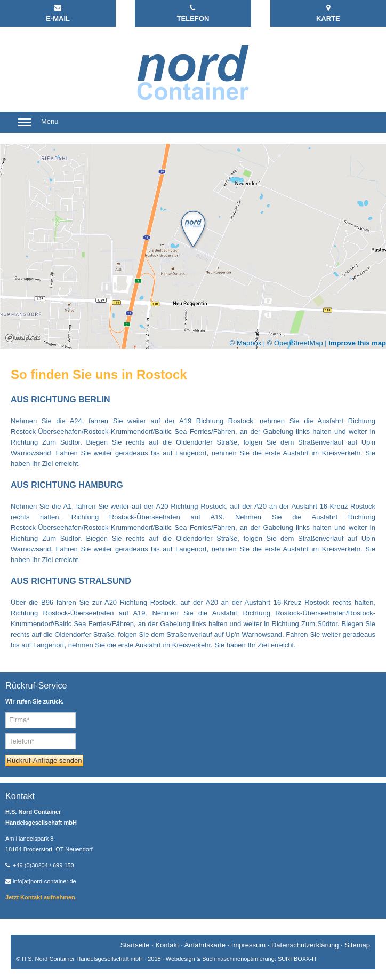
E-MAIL (58, 13)
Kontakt (167, 945)
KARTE (328, 13)
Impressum (248, 945)
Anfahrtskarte (205, 945)
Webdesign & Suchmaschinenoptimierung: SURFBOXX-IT (242, 959)
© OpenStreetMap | (298, 343)
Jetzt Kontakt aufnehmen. (41, 897)
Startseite (135, 945)
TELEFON (193, 13)
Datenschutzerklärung (305, 945)
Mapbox (23, 338)
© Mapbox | (248, 343)
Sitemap (357, 945)
